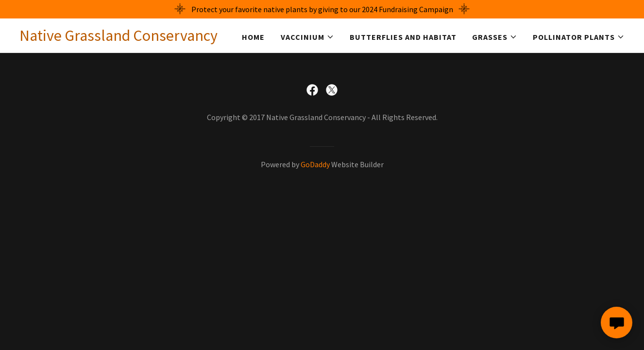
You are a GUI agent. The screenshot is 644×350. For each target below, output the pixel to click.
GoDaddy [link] (315, 164)
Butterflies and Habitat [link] (403, 37)
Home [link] (253, 37)
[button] (307, 37)
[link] (119, 38)
